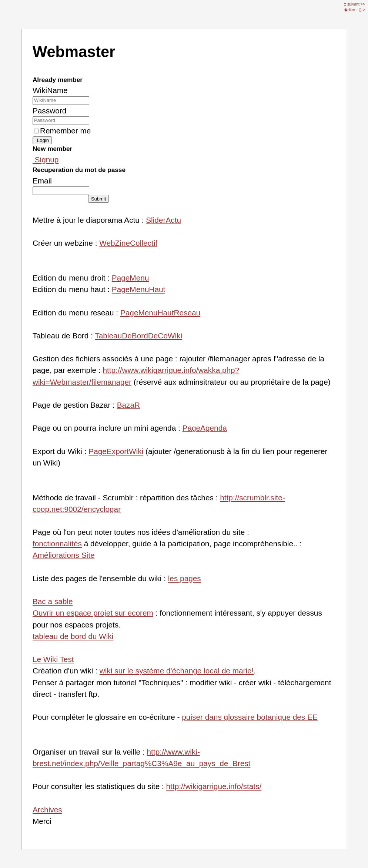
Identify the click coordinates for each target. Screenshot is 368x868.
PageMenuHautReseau (160, 313)
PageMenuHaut (139, 289)
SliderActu (163, 220)
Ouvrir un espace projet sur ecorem (93, 613)
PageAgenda (205, 428)
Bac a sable (53, 601)
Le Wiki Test (53, 659)
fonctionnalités (57, 544)
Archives (47, 810)
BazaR (128, 405)
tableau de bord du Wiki (73, 636)
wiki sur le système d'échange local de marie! (177, 671)
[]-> (362, 10)
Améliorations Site (64, 555)
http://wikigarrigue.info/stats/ (214, 786)
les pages (185, 578)
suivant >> (356, 4)
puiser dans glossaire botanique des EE (250, 717)
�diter (350, 10)
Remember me (63, 131)
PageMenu (131, 278)
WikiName (50, 90)
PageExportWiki (116, 451)
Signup (46, 160)
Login (42, 140)
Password (49, 111)
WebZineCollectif (128, 243)
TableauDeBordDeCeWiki (138, 336)
